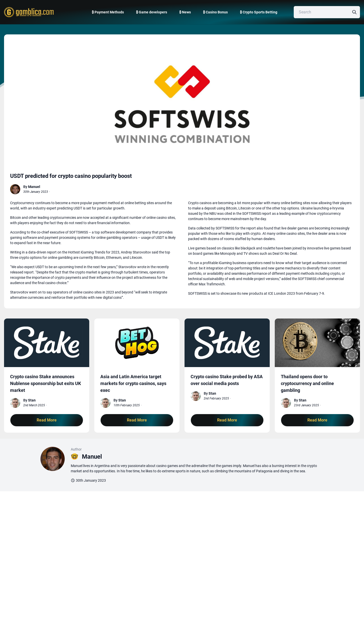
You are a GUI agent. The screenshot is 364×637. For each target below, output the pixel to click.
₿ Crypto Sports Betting (259, 12)
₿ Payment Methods (108, 12)
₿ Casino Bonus (215, 12)
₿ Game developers (152, 12)
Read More (47, 420)
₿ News (185, 12)
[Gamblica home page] (28, 12)
